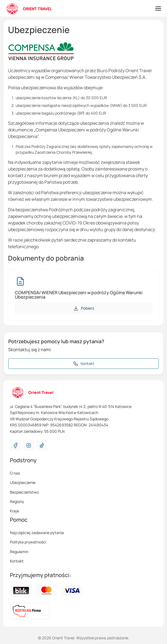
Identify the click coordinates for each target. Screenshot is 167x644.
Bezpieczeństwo (24, 492)
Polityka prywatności (28, 542)
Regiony (17, 501)
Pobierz (84, 308)
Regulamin (19, 552)
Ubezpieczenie (23, 482)
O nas (15, 473)
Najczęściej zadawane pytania (37, 533)
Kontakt (17, 561)
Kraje (14, 511)
